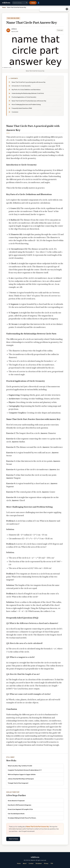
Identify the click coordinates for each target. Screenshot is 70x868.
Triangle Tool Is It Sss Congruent (18, 783)
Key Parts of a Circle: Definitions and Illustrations (26, 90)
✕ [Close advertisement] (67, 9)
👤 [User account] (39, 3)
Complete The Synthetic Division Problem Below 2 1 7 (25, 770)
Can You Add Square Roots (16, 814)
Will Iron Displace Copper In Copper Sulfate (22, 774)
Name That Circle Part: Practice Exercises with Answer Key (29, 101)
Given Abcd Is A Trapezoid (16, 801)
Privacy (46, 863)
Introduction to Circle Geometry (21, 86)
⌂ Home (33, 3)
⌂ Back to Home (13, 839)
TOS (52, 863)
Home (19, 863)
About (25, 863)
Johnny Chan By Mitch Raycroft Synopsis (21, 779)
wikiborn (6, 3)
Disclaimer (39, 863)
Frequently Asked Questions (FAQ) (22, 108)
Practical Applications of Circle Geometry (24, 97)
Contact (31, 863)
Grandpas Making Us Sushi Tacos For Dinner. (22, 818)
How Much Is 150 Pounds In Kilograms (20, 805)
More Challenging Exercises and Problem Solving (26, 104)
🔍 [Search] (27, 3)
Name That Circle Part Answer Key (38, 827)
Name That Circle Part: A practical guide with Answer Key (29, 82)
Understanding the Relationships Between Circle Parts (28, 93)
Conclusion (15, 112)
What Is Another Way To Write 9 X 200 (20, 766)
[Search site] (20, 3)
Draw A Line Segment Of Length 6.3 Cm (20, 809)
